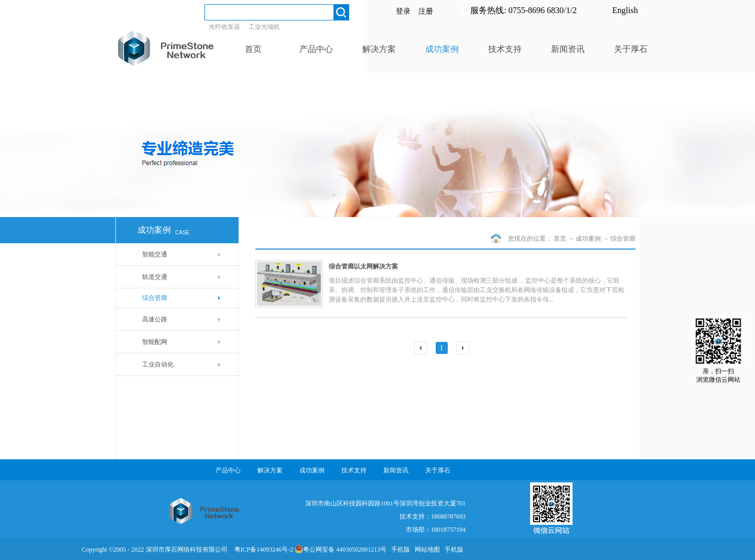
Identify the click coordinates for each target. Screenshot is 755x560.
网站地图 (426, 550)
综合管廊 (623, 239)
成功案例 (588, 239)
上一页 (422, 349)
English (625, 10)
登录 (403, 11)
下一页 (464, 349)
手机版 (399, 550)
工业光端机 (264, 27)
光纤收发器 (224, 27)
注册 (426, 11)
